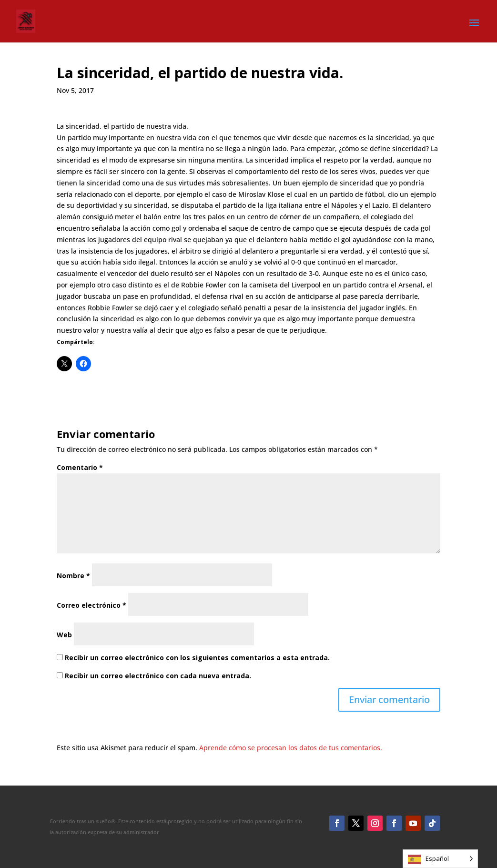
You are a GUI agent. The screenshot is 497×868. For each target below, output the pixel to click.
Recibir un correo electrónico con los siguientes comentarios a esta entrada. (197, 658)
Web (64, 635)
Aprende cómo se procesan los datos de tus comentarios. (291, 748)
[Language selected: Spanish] (440, 859)
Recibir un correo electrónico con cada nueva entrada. (158, 676)
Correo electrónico (91, 605)
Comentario (80, 467)
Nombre (73, 576)
